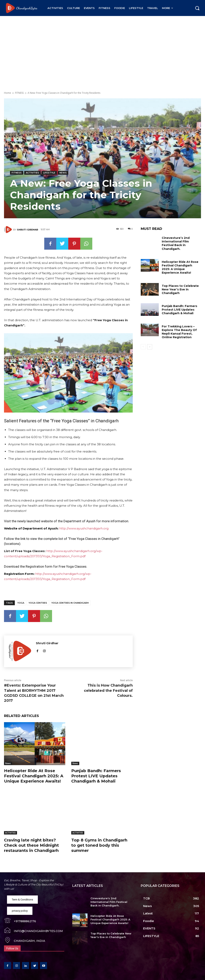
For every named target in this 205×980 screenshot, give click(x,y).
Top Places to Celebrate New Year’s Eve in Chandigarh (180, 289)
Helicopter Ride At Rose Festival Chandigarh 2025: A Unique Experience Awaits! (34, 776)
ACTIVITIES (32, 173)
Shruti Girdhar (28, 230)
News (63, 173)
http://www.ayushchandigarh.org (84, 528)
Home (8, 93)
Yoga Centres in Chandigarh (70, 603)
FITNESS (19, 93)
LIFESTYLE (49, 173)
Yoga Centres (38, 603)
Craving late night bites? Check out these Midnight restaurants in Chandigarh (31, 845)
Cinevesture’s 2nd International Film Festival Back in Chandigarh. (176, 243)
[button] (197, 8)
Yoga (21, 603)
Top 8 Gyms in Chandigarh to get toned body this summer (99, 845)
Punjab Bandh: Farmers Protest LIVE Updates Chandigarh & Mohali (96, 776)
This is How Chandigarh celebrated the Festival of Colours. (108, 690)
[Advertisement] (102, 46)
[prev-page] (143, 347)
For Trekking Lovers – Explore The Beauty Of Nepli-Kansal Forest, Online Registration (179, 332)
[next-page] (150, 347)
